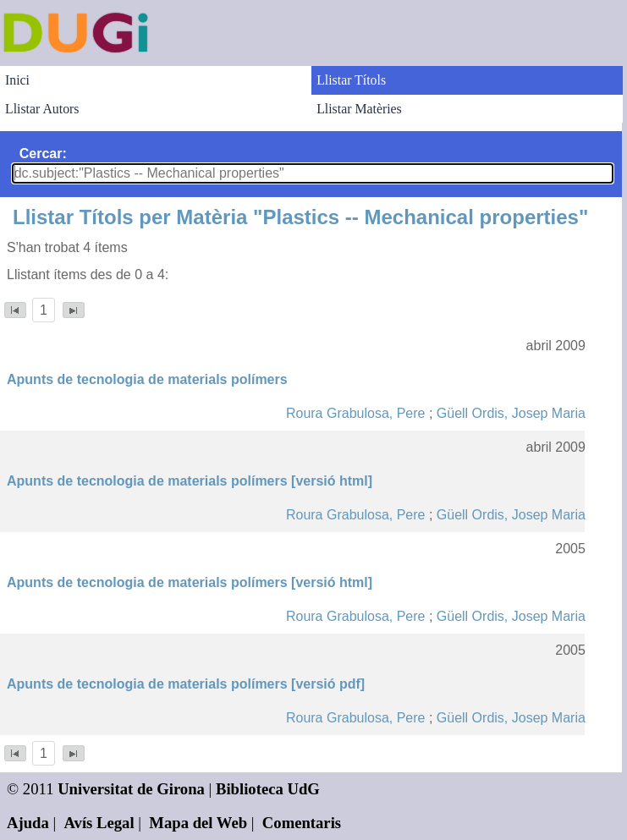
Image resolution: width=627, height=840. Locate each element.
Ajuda (28, 823)
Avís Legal (99, 823)
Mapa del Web (198, 823)
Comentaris (302, 823)
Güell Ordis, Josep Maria (511, 413)
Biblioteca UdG (268, 789)
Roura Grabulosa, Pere (356, 413)
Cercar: (43, 154)
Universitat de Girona (131, 789)
